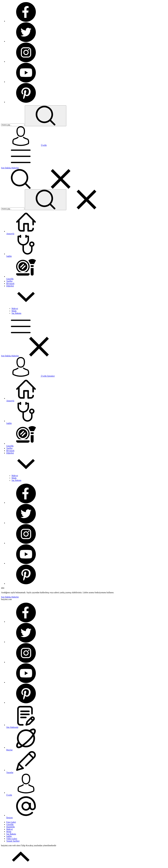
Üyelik (44, 145)
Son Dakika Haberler (10, 168)
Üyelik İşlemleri (28, 376)
